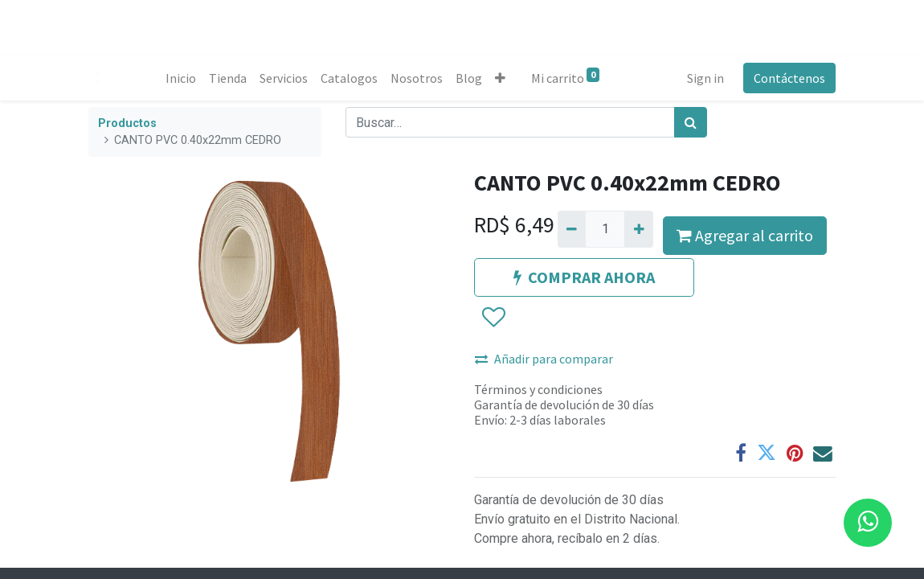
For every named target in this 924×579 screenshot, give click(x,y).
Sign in (705, 78)
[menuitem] (181, 78)
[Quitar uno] (572, 229)
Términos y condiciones (538, 389)
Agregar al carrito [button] (745, 235)
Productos (127, 123)
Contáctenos (789, 78)
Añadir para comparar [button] (544, 359)
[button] (500, 78)
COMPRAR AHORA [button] (584, 277)
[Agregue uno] (638, 229)
